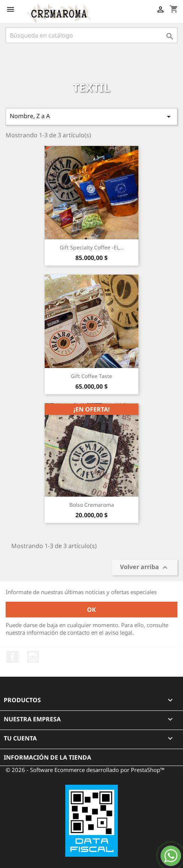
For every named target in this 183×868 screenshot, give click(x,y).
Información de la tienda (47, 757)
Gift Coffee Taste (91, 376)
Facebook (12, 657)
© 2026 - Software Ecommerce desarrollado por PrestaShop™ (85, 770)
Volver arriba (145, 567)
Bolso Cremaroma (92, 505)
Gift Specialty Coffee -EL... (92, 247)
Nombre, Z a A (91, 116)
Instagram (33, 657)
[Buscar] (91, 35)
